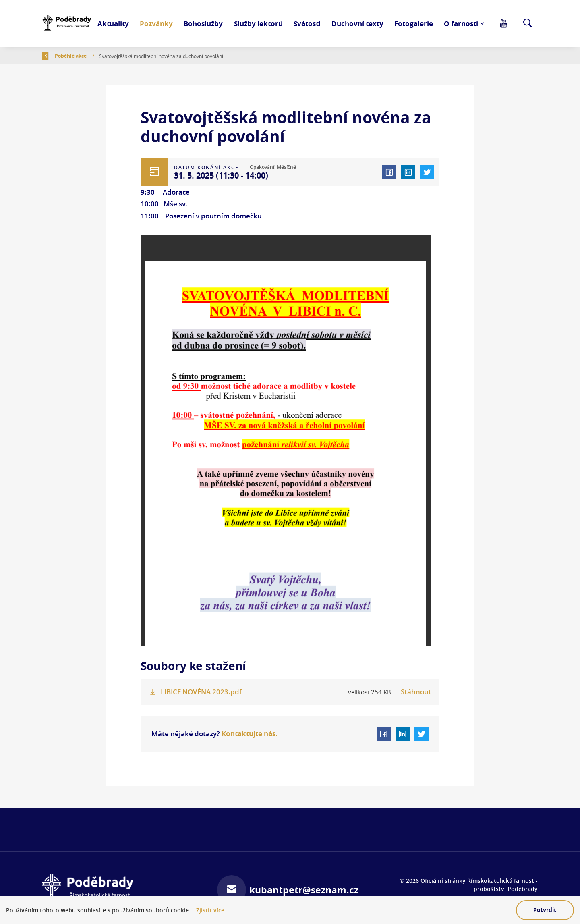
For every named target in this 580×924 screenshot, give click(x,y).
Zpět (53, 56)
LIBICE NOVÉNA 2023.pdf (201, 692)
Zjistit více (210, 911)
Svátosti (307, 23)
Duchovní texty (357, 23)
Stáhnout (416, 692)
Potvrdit (545, 910)
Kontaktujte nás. (249, 733)
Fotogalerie (414, 23)
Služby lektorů (258, 23)
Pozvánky (156, 23)
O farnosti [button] (461, 23)
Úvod (83, 56)
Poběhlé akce (118, 56)
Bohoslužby (203, 23)
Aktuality (113, 23)
